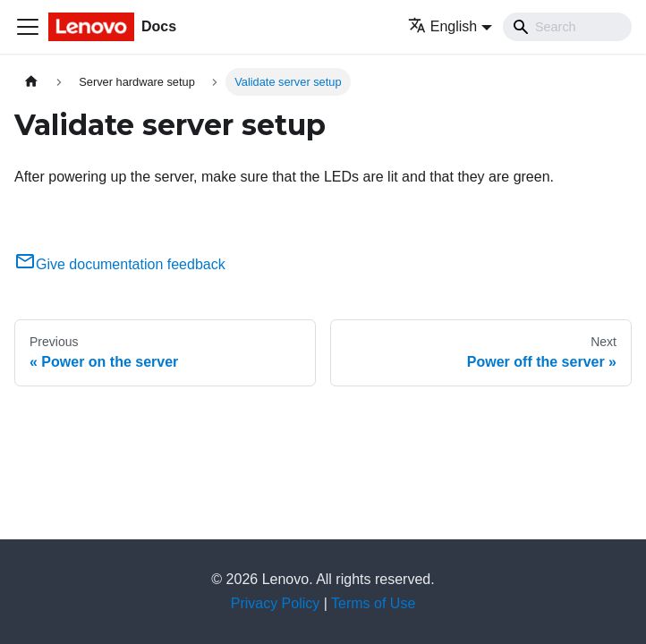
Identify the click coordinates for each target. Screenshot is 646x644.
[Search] (567, 27)
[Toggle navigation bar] (28, 27)
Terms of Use (373, 603)
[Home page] (31, 82)
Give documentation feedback (120, 264)
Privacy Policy (276, 603)
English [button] (442, 26)
